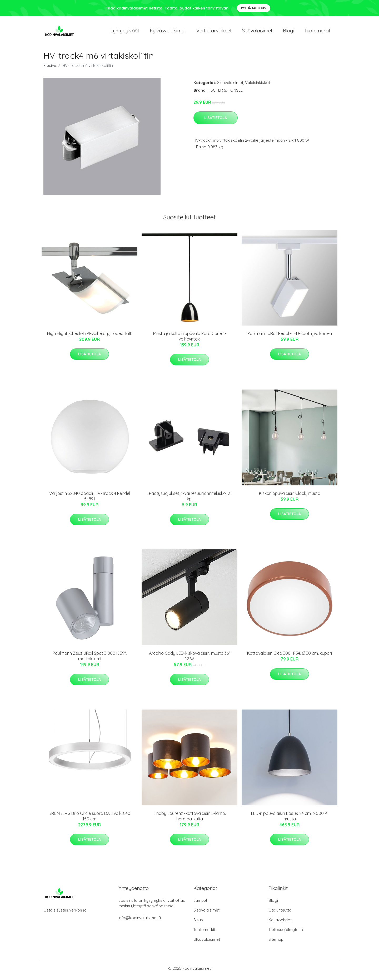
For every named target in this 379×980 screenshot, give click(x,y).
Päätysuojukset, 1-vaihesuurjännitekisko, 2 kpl (189, 499)
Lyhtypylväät (125, 32)
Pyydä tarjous (254, 8)
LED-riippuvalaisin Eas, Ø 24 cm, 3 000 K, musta (290, 819)
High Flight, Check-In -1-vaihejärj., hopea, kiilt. (90, 336)
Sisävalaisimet (257, 32)
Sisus (198, 922)
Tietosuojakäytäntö (286, 932)
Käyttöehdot (280, 922)
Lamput (200, 903)
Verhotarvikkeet (214, 32)
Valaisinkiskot (258, 85)
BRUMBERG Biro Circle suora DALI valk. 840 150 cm (89, 819)
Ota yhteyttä (280, 913)
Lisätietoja (216, 120)
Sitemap (276, 942)
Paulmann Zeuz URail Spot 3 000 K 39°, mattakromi (90, 659)
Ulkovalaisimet (207, 942)
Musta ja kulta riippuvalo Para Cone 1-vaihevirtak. (190, 339)
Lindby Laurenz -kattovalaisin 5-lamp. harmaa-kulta (190, 819)
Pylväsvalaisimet (168, 32)
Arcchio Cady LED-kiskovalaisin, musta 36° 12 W (189, 659)
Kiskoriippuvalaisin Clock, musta (290, 496)
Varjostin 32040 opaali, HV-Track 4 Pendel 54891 (90, 499)
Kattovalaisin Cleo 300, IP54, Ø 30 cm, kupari (290, 656)
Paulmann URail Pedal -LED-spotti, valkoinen (290, 336)
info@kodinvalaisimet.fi (140, 920)
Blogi (288, 32)
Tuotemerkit (317, 32)
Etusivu (50, 68)
